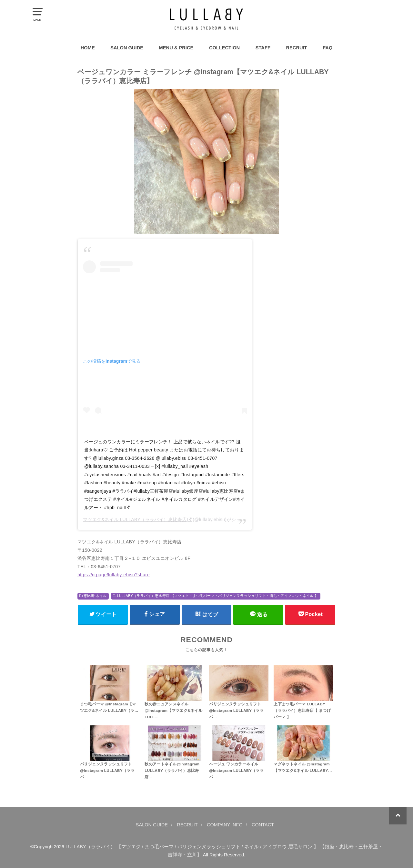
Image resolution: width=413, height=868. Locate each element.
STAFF (263, 48)
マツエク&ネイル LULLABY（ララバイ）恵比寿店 (135, 520)
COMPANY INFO (225, 825)
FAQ (327, 48)
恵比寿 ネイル (95, 596)
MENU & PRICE (176, 48)
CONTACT (263, 825)
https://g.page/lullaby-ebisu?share (114, 575)
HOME (88, 48)
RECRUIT (296, 48)
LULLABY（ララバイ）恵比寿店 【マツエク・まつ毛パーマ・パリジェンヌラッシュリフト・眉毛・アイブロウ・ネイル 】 (218, 596)
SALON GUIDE (127, 48)
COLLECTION (224, 48)
